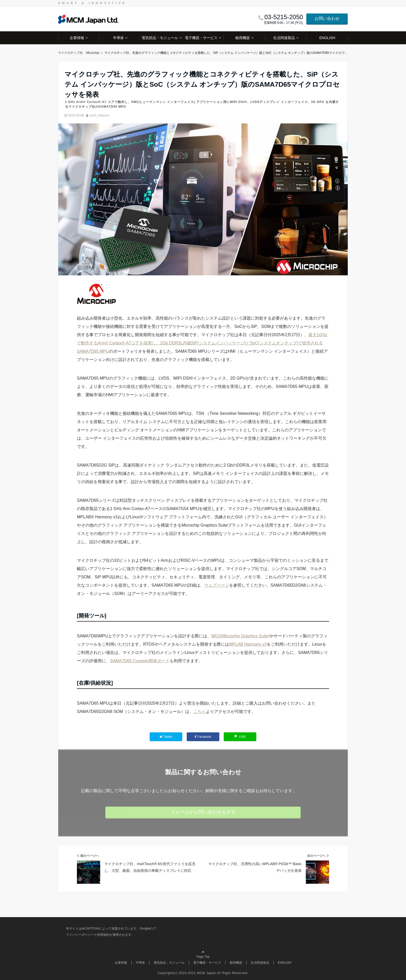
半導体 (118, 38)
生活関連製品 (284, 38)
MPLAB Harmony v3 (248, 644)
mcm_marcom (99, 115)
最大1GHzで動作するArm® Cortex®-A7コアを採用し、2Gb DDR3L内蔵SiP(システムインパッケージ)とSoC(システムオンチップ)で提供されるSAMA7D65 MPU (202, 343)
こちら (200, 712)
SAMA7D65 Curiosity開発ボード (140, 661)
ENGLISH (327, 38)
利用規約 (103, 935)
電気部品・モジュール (160, 38)
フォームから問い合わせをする (203, 812)
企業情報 (77, 38)
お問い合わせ (327, 19)
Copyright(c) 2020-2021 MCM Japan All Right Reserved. (203, 973)
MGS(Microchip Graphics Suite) (240, 636)
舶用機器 (243, 38)
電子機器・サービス (201, 38)
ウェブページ (217, 585)
